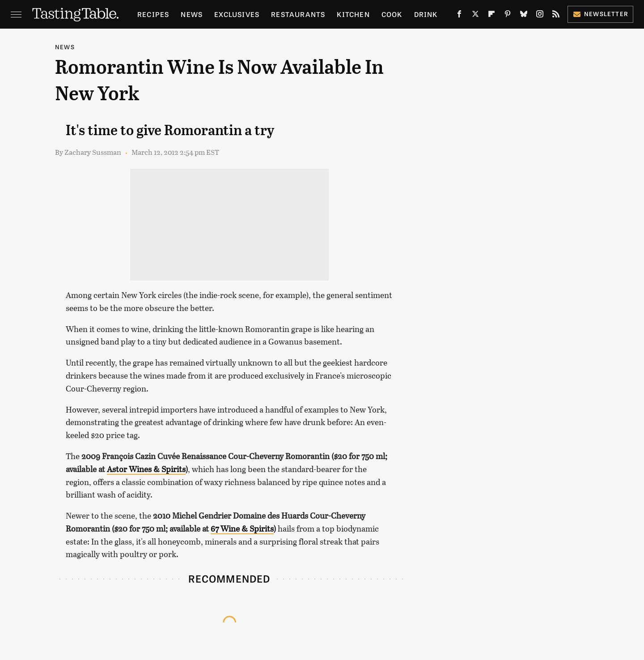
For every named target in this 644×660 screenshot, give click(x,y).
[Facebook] (459, 16)
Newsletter (600, 14)
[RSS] (556, 16)
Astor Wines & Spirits (146, 469)
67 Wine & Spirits (242, 528)
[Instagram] (540, 16)
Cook (392, 14)
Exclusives (237, 14)
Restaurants (298, 14)
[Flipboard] (491, 16)
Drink (426, 14)
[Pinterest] (508, 16)
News (192, 14)
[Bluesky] (524, 16)
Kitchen (353, 14)
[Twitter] (475, 16)
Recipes (153, 14)
